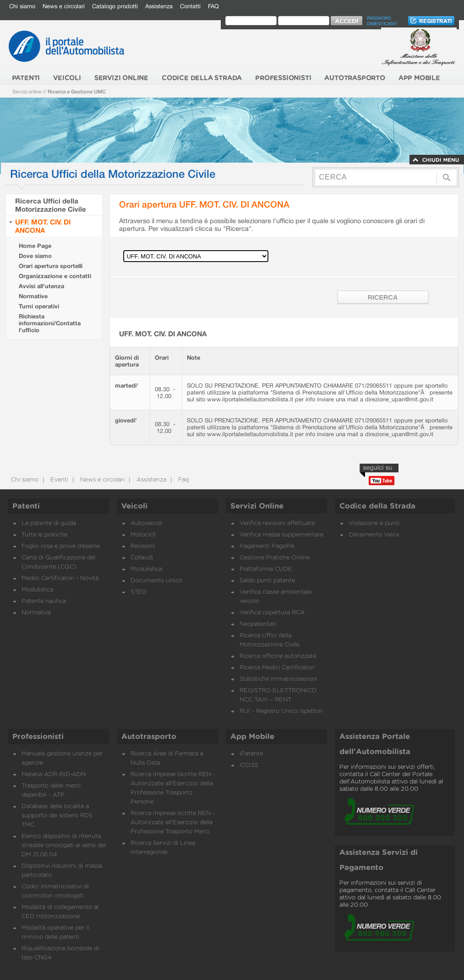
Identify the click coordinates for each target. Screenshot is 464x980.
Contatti (190, 6)
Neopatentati (258, 624)
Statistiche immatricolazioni (278, 679)
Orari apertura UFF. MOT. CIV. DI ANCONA (204, 204)
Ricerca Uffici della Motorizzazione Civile (51, 205)
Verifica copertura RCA (272, 613)
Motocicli (143, 535)
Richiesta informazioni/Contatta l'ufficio (50, 323)
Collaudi (142, 558)
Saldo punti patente (267, 581)
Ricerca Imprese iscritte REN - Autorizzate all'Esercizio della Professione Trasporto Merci (173, 823)
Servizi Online (257, 506)
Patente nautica (44, 601)
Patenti (26, 506)
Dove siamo (35, 256)
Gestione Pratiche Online (275, 558)
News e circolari (64, 6)
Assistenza (159, 6)
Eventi (58, 480)
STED (139, 592)
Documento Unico (156, 581)
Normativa (36, 613)
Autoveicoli (146, 523)
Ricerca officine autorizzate (278, 656)
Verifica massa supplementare (281, 535)
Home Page (35, 246)
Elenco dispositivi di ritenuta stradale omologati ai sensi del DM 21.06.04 (64, 846)
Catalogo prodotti (115, 6)
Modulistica (37, 590)
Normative (33, 296)
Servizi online (27, 91)
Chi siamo (22, 6)
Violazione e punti (374, 523)
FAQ (213, 6)
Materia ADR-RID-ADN (54, 775)
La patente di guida (49, 523)
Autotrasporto (149, 737)
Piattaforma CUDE (266, 569)
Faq (183, 480)
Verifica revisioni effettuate (277, 523)
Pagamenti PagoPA (267, 546)
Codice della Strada (377, 506)
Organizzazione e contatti (55, 276)
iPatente (251, 754)
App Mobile (252, 737)
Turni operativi (39, 306)
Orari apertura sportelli (51, 266)
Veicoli (134, 506)
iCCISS (249, 765)
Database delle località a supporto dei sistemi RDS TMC (57, 816)
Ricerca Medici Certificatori (277, 668)
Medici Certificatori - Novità (60, 578)
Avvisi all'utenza (41, 286)
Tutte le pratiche (44, 535)
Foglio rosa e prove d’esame (61, 546)
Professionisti (38, 737)
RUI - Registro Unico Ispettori (281, 711)
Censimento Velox (374, 535)
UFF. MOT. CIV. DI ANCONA (43, 226)
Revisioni (143, 546)
